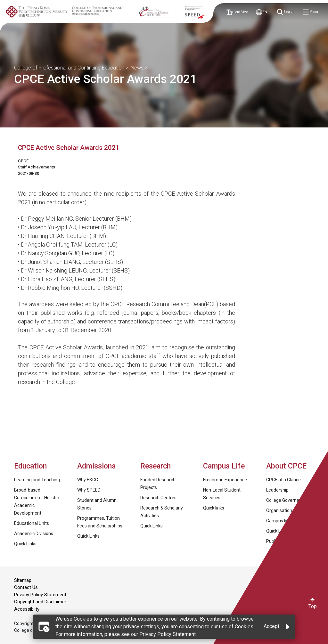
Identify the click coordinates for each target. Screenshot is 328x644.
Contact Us (26, 587)
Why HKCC (88, 480)
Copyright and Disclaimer (40, 602)
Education (30, 466)
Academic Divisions (34, 534)
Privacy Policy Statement (40, 595)
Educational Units (32, 523)
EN (262, 12)
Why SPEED (89, 490)
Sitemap (23, 580)
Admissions (97, 466)
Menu (311, 12)
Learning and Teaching (37, 480)
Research (156, 466)
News (137, 68)
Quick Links (25, 544)
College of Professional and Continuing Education (69, 68)
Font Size (237, 12)
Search (286, 12)
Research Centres (158, 498)
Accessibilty (27, 609)
